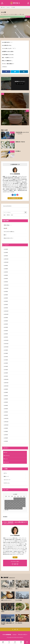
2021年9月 (6, 350)
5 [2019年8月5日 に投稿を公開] (6, 501)
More (15, 557)
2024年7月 (6, 272)
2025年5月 (6, 249)
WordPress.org (7, 483)
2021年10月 (6, 347)
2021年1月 (6, 376)
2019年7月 (6, 435)
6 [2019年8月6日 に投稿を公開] (9, 501)
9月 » (8, 510)
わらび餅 (13, 7)
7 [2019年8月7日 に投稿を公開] (12, 501)
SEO (12, 215)
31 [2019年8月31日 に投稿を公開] (21, 508)
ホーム (3, 642)
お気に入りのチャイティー (9, 238)
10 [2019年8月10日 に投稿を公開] (21, 501)
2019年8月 (6, 431)
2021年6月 (6, 360)
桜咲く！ (5, 235)
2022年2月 (6, 334)
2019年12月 (6, 418)
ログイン (5, 473)
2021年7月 (6, 357)
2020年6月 (6, 399)
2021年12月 (6, 340)
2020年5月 (6, 402)
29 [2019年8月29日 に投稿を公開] (15, 508)
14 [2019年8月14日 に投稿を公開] (12, 503)
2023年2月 (6, 305)
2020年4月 (6, 405)
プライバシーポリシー (23, 635)
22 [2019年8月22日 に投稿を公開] (15, 506)
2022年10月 (6, 314)
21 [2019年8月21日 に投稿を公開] (12, 506)
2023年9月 (6, 292)
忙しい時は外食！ (19, 623)
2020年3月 (6, 409)
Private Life (7, 462)
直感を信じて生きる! (20, 142)
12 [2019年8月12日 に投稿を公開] (6, 503)
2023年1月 (6, 308)
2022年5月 (6, 324)
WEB (4, 215)
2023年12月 (6, 285)
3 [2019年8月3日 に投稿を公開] (21, 499)
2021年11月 (6, 344)
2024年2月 (6, 279)
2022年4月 (6, 327)
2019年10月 (6, 425)
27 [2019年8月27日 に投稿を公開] (9, 508)
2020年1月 (6, 415)
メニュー (15, 642)
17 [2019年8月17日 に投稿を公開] (21, 503)
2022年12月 (6, 311)
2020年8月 (6, 392)
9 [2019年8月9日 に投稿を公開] (18, 501)
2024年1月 (6, 282)
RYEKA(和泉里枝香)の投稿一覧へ (15, 198)
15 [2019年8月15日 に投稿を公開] (15, 503)
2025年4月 (6, 252)
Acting (6, 452)
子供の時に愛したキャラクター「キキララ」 (22, 133)
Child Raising (7, 456)
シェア (9, 642)
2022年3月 (6, 331)
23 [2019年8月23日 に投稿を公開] (18, 506)
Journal (8, 7)
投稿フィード (6, 476)
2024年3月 (6, 275)
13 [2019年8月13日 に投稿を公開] (9, 503)
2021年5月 (6, 363)
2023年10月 (6, 288)
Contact (15, 635)
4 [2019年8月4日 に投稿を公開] (24, 499)
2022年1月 (6, 337)
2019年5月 (6, 441)
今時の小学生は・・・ (8, 225)
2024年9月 (6, 266)
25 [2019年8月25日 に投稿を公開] (24, 506)
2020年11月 (6, 383)
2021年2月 (6, 373)
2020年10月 (6, 386)
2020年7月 (6, 396)
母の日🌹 (5, 228)
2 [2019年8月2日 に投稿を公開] (18, 499)
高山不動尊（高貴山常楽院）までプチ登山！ (8, 624)
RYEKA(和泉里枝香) (7, 635)
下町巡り (3, 612)
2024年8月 (6, 269)
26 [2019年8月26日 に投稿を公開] (6, 508)
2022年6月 (6, 321)
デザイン (8, 215)
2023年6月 (6, 295)
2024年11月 (6, 259)
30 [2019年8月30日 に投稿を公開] (18, 508)
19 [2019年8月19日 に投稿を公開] (6, 506)
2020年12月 (6, 379)
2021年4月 (6, 366)
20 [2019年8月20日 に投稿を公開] (9, 506)
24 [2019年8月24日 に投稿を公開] (21, 506)
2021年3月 (6, 370)
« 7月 (5, 510)
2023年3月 (6, 301)
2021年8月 (6, 353)
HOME (3, 7)
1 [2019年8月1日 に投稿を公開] (15, 499)
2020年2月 (6, 412)
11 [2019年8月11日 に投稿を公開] (24, 501)
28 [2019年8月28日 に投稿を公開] (12, 508)
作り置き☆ (18, 151)
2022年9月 (6, 318)
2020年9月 (6, 389)
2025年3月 (6, 256)
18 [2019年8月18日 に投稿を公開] (24, 503)
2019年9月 (6, 428)
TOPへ (27, 642)
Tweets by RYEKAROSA (7, 206)
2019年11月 (6, 422)
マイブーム (18, 612)
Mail (21, 642)
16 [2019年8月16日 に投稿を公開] (18, 503)
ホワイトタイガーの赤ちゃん (9, 232)
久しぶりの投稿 (19, 600)
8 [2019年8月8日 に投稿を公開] (15, 501)
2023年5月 (6, 298)
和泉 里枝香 (5, 517)
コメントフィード (7, 480)
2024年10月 (6, 262)
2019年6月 (6, 438)
